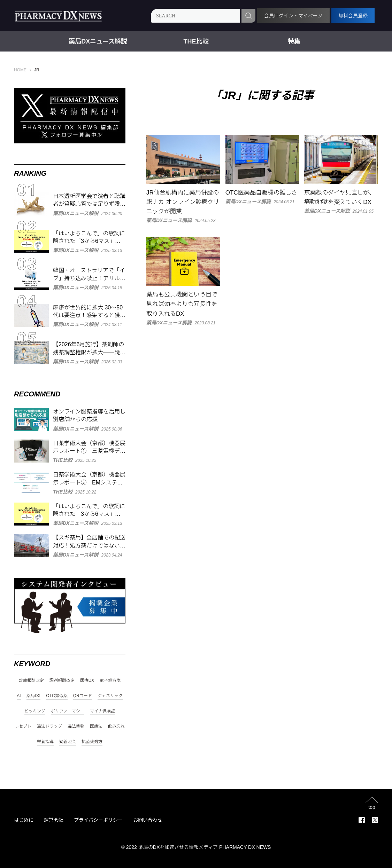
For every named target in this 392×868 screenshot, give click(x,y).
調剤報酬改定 (62, 681)
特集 (294, 41)
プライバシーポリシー (98, 820)
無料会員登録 (353, 16)
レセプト (23, 727)
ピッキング (35, 711)
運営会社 (54, 820)
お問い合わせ (148, 820)
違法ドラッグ (49, 727)
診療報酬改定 (31, 681)
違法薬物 (76, 727)
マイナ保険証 (102, 711)
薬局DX (34, 696)
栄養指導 (45, 742)
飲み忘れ (116, 727)
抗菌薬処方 (92, 742)
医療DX (87, 681)
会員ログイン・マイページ (293, 16)
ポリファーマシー (68, 711)
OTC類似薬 (57, 696)
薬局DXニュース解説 (98, 41)
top (372, 807)
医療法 (96, 727)
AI (19, 696)
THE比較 (196, 41)
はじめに (24, 820)
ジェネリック (110, 696)
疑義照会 (68, 742)
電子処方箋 (110, 681)
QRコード (83, 696)
